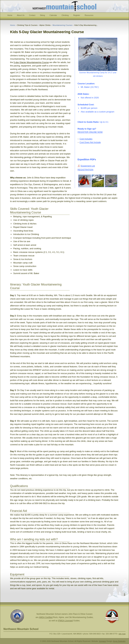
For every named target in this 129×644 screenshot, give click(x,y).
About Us (21, 15)
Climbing (65, 15)
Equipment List (88, 166)
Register (77, 15)
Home (10, 15)
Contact (32, 15)
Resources (89, 15)
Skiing (43, 15)
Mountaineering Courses (63, 25)
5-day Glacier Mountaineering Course (31, 62)
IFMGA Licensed (65, 621)
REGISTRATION (85, 170)
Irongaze (102, 641)
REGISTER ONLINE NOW (90, 132)
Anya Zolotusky (119, 641)
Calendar (53, 15)
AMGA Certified (46, 617)
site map (122, 634)
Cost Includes (86, 139)
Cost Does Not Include (90, 142)
